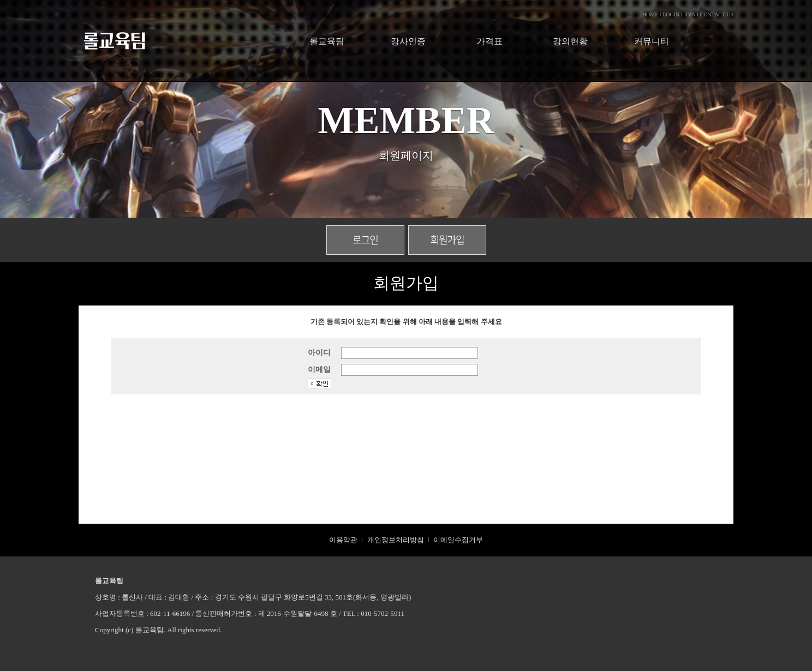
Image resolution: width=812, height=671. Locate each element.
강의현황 (570, 41)
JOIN (690, 14)
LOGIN (671, 14)
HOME (650, 14)
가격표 (489, 41)
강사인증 (408, 41)
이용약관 (343, 540)
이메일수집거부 (458, 540)
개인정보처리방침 (396, 540)
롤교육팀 (327, 41)
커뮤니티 (652, 41)
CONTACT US (717, 14)
